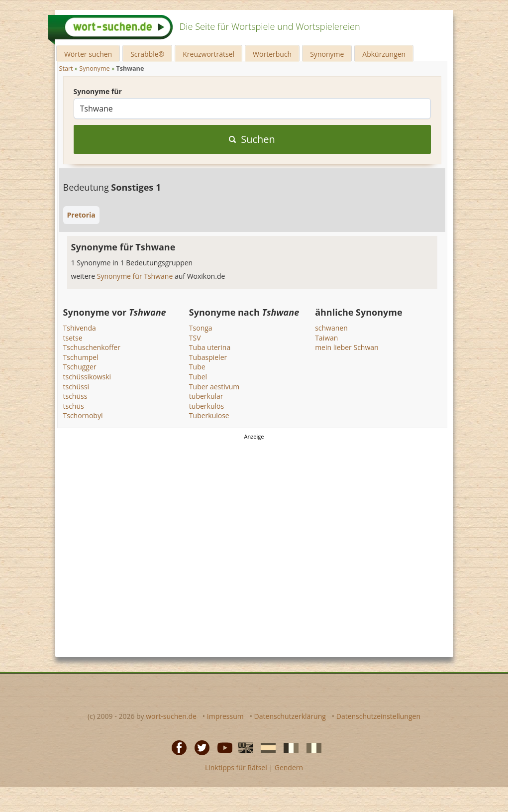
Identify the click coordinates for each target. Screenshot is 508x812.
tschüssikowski (87, 377)
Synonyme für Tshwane (136, 276)
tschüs (74, 406)
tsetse (73, 338)
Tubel (198, 377)
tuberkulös (206, 406)
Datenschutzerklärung (290, 716)
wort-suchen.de (171, 716)
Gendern (289, 767)
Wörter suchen (88, 54)
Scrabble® (147, 54)
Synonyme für (98, 91)
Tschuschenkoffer (92, 347)
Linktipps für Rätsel (236, 767)
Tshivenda (80, 328)
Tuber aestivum (214, 387)
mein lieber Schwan (347, 347)
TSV (195, 338)
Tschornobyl (83, 415)
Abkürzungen (384, 54)
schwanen (331, 328)
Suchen (252, 139)
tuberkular (206, 396)
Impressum (225, 716)
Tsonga (201, 328)
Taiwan (326, 338)
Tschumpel (81, 357)
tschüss (75, 396)
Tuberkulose (209, 415)
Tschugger (80, 367)
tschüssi (76, 387)
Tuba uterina (210, 347)
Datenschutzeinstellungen (378, 716)
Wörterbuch (272, 54)
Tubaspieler (208, 357)
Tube (197, 367)
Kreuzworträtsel (208, 54)
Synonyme (327, 54)
